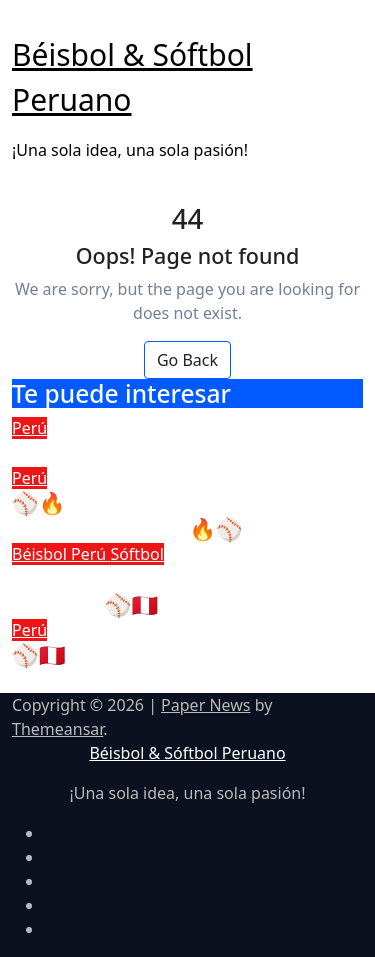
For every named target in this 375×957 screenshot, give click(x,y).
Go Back (187, 360)
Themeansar (57, 729)
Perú (29, 428)
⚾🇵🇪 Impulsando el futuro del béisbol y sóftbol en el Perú (169, 667)
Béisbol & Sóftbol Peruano (187, 753)
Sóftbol (136, 554)
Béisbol (41, 554)
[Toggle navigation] (25, 26)
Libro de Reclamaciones (133, 452)
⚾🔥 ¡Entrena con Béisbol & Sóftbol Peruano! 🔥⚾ (157, 515)
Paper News (205, 705)
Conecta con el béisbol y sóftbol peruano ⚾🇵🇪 (174, 591)
